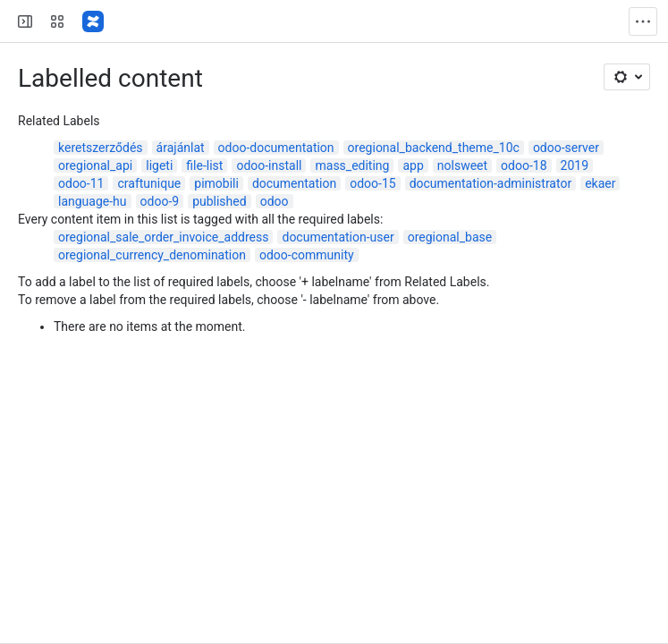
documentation (294, 183)
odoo (275, 201)
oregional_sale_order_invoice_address (163, 237)
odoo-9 (160, 201)
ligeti (159, 165)
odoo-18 (524, 165)
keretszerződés (101, 148)
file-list (204, 165)
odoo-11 (81, 183)
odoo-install (269, 165)
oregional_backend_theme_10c (434, 148)
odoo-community (307, 255)
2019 (575, 165)
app (413, 165)
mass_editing (352, 165)
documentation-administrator (491, 183)
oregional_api (95, 165)
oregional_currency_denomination (152, 255)
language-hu (93, 201)
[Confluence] (93, 21)
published (220, 201)
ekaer (600, 183)
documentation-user (338, 237)
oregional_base (450, 237)
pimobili (216, 183)
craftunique (149, 183)
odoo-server (566, 148)
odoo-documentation (276, 148)
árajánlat (181, 148)
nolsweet (462, 165)
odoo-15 (372, 183)
